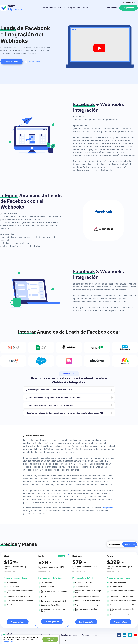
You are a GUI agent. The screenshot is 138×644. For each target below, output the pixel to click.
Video (86, 8)
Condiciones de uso (69, 635)
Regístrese (108, 508)
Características (49, 8)
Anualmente (130, 544)
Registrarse (128, 8)
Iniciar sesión (111, 8)
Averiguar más (8, 642)
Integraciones (74, 8)
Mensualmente (115, 544)
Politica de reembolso (91, 635)
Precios (62, 8)
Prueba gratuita (11, 61)
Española (128, 3)
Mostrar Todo (69, 374)
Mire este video (33, 62)
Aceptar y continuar (50, 639)
